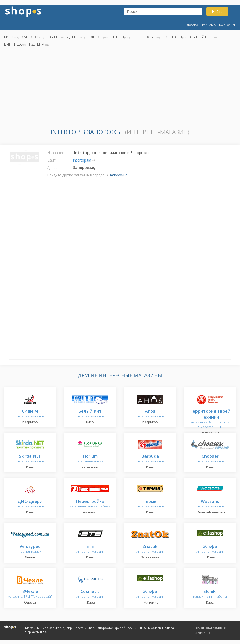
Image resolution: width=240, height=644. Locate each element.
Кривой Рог (201, 37)
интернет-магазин (30, 414)
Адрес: (53, 168)
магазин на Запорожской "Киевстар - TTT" (210, 419)
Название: (56, 153)
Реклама (209, 25)
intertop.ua (82, 160)
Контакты (227, 25)
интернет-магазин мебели (90, 504)
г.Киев (53, 37)
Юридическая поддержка (211, 628)
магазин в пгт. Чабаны (210, 594)
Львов (118, 37)
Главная (192, 25)
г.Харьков (172, 37)
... (53, 44)
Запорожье (144, 37)
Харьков (30, 37)
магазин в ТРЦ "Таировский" (30, 594)
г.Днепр (37, 44)
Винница (13, 44)
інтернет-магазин (90, 459)
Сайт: (52, 160)
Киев (9, 37)
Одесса (95, 37)
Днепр (73, 37)
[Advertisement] (120, 86)
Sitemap (200, 633)
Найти (217, 11)
